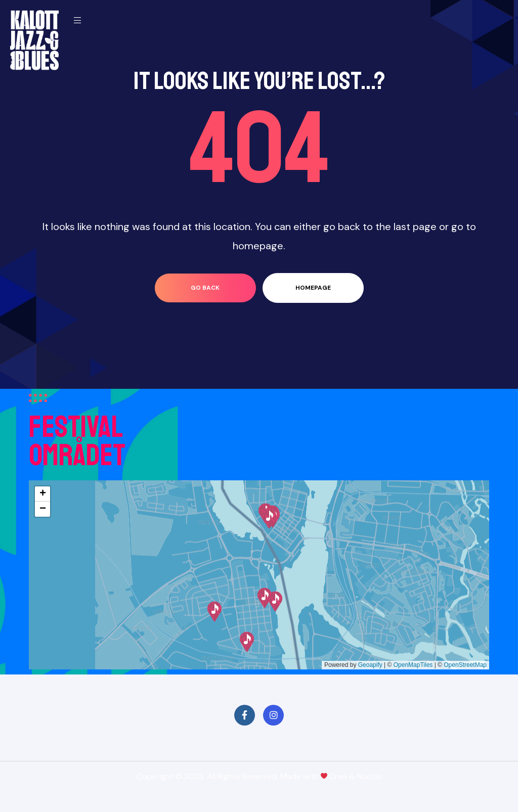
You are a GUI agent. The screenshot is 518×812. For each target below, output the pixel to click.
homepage (313, 288)
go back (205, 288)
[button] (247, 642)
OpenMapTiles (413, 665)
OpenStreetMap (465, 665)
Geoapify (370, 665)
